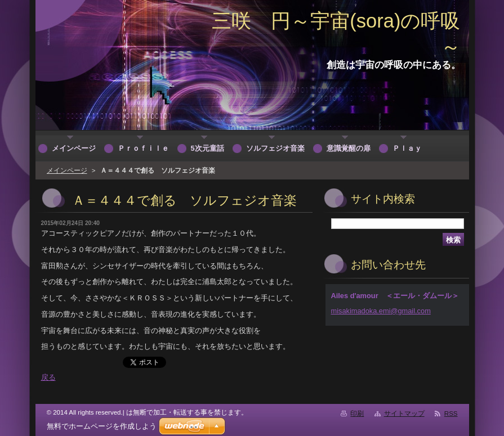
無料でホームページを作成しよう (102, 426)
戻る (48, 377)
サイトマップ (404, 413)
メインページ (67, 170)
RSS (451, 413)
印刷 (357, 413)
